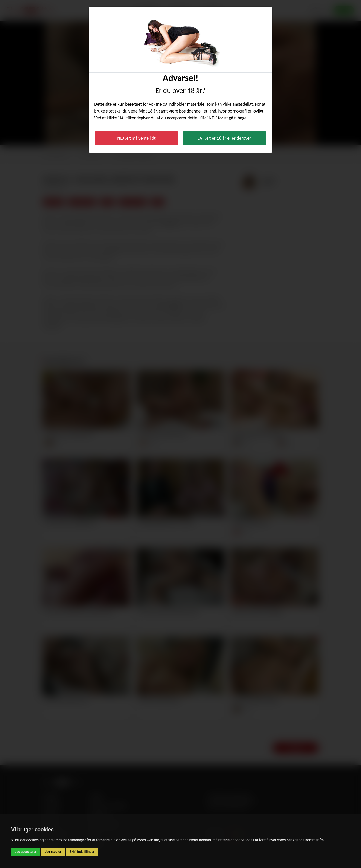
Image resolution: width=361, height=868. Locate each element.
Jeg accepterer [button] (26, 852)
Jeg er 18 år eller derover (225, 138)
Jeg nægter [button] (53, 852)
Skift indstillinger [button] (82, 852)
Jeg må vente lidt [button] (136, 138)
